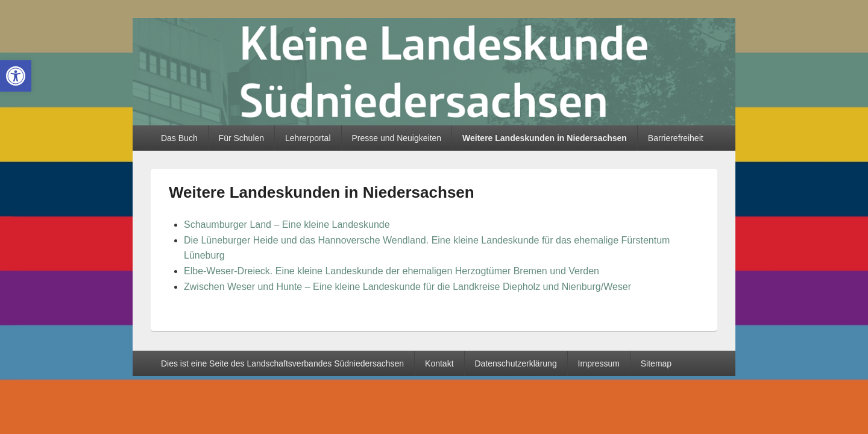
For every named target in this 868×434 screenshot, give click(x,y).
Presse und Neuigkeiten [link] (396, 138)
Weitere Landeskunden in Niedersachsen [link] (545, 138)
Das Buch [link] (179, 138)
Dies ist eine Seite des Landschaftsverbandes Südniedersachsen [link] (282, 363)
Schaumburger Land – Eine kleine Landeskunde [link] (287, 225)
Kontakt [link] (439, 363)
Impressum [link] (599, 363)
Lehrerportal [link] (308, 138)
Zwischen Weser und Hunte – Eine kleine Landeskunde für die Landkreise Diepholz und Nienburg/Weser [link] (407, 287)
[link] (16, 76)
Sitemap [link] (656, 363)
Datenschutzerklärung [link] (515, 363)
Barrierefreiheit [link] (676, 138)
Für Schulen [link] (241, 138)
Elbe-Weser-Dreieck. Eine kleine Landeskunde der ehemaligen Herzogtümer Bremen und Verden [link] (392, 271)
